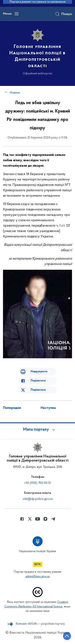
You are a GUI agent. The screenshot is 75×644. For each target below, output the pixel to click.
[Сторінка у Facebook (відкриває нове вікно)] (22, 519)
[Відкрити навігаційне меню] (17, 14)
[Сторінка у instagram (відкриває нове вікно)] (45, 519)
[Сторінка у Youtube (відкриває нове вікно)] (38, 519)
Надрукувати (39, 372)
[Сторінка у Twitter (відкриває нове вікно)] (30, 519)
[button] (38, 430)
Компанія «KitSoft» (27, 624)
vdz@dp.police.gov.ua (38, 499)
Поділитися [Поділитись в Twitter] (38, 390)
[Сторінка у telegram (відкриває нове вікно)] (53, 519)
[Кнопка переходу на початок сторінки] (67, 636)
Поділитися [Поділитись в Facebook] (38, 381)
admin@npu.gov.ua (37, 577)
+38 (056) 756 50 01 (37, 483)
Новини (15, 93)
